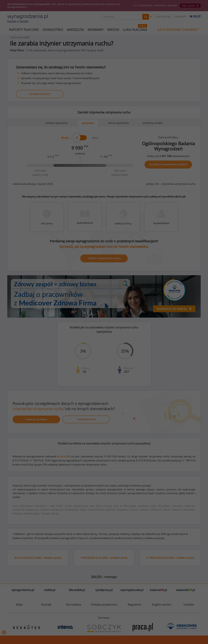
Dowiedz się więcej (36, 419)
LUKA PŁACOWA (135, 30)
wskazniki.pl (186, 590)
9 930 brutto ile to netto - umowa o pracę (104, 558)
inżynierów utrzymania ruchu (38, 409)
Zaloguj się (163, 17)
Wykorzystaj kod (86, 419)
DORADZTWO (53, 30)
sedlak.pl (50, 590)
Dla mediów (74, 605)
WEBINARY (96, 29)
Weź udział (190, 6)
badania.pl (158, 590)
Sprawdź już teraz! (40, 94)
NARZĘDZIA (75, 29)
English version (162, 605)
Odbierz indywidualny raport (104, 258)
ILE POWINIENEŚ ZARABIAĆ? (178, 30)
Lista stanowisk (20, 37)
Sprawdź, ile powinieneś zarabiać (168, 164)
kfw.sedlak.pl (77, 590)
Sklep (195, 16)
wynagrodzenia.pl (23, 590)
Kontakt (180, 17)
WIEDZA (113, 30)
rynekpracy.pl (104, 590)
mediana (63, 456)
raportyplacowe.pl (132, 590)
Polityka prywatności (104, 605)
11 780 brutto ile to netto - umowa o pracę (170, 558)
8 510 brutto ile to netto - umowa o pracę (38, 558)
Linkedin (189, 605)
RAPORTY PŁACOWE (24, 29)
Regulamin (135, 605)
